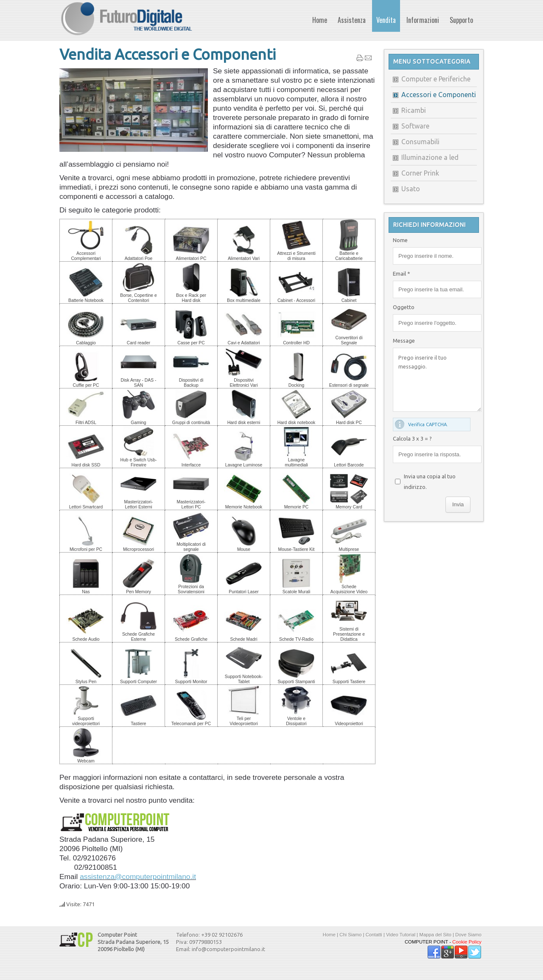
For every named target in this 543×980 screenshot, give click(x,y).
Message (404, 341)
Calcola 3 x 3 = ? (412, 438)
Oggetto (404, 307)
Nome (400, 240)
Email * (402, 274)
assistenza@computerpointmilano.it (138, 877)
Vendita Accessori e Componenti (168, 54)
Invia (458, 504)
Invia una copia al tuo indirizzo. (430, 482)
